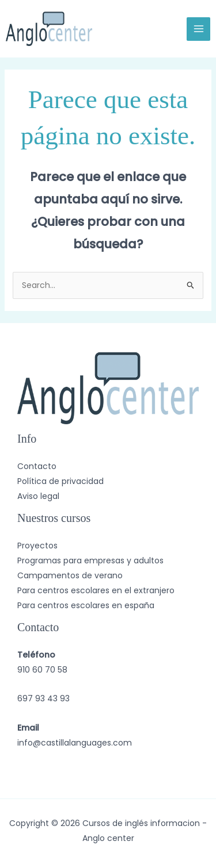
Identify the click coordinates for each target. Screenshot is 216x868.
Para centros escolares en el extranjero (96, 590)
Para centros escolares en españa (86, 605)
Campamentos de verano (70, 575)
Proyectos (37, 546)
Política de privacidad (60, 481)
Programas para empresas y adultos (90, 560)
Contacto (37, 466)
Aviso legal (38, 496)
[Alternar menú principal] (198, 29)
